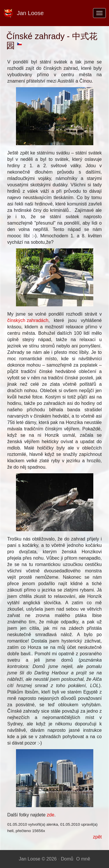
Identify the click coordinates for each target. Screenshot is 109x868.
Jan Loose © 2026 (38, 859)
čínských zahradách (28, 320)
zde (51, 815)
